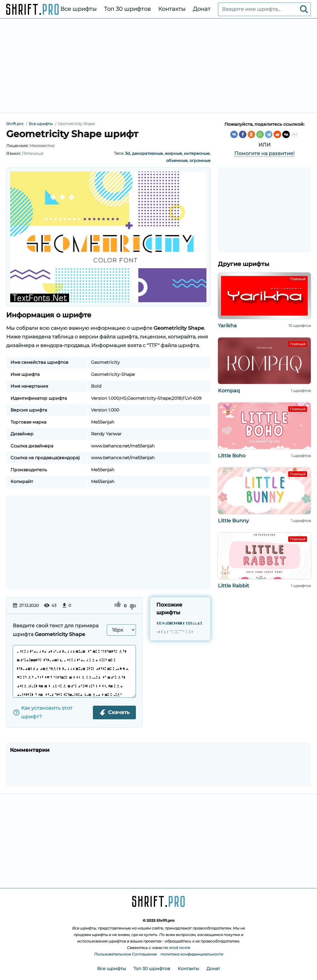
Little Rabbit (234, 586)
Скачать (114, 712)
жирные (173, 153)
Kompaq (229, 391)
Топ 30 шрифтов (127, 9)
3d (128, 153)
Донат (202, 9)
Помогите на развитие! (264, 153)
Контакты (172, 9)
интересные (197, 153)
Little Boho (232, 456)
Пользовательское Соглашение (125, 954)
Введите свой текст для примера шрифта (56, 630)
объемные (177, 160)
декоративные (147, 153)
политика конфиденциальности (192, 954)
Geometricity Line (175, 632)
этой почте (180, 948)
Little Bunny (233, 521)
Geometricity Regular (179, 623)
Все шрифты (78, 9)
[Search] (304, 9)
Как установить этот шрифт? (43, 712)
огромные (200, 160)
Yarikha (227, 326)
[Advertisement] (158, 66)
